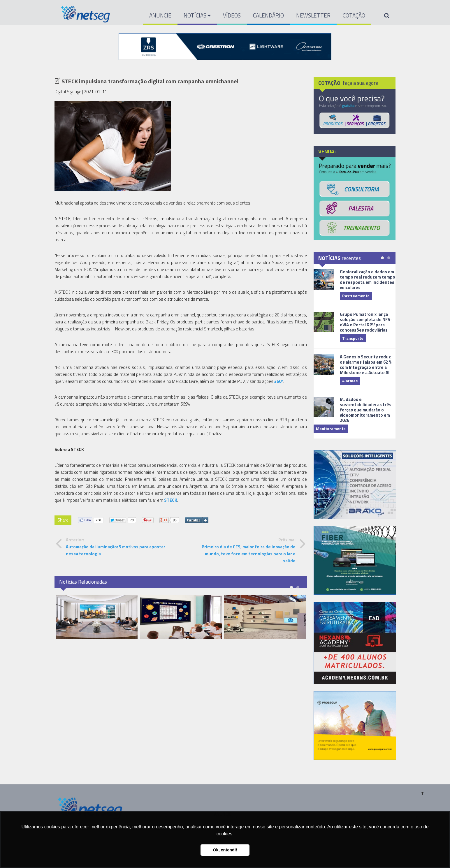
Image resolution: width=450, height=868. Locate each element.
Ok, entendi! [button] (225, 850)
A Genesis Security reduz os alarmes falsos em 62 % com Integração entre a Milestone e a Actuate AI (366, 365)
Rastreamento (356, 296)
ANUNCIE (160, 15)
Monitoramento (331, 428)
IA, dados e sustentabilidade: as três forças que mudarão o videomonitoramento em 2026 (366, 410)
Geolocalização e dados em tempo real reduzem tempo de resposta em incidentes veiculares (368, 280)
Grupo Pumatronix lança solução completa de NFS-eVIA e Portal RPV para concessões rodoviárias (366, 322)
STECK (171, 500)
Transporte (353, 338)
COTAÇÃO (354, 15)
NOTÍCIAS (197, 15)
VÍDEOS (232, 15)
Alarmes (350, 381)
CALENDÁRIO (268, 15)
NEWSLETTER (313, 15)
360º (279, 381)
